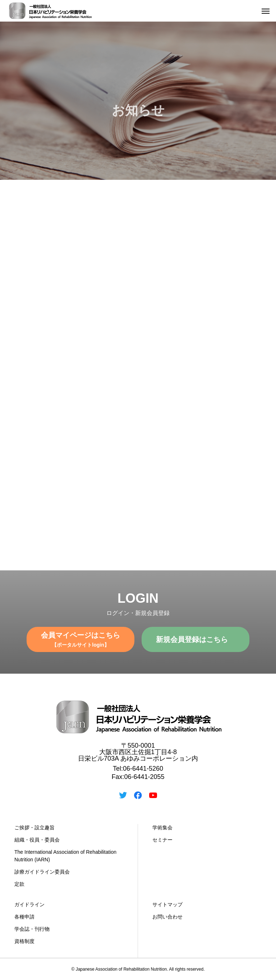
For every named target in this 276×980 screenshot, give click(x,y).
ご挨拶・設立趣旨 (34, 828)
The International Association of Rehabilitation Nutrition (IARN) (65, 856)
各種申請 (24, 917)
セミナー (162, 840)
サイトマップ (167, 904)
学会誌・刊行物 (32, 929)
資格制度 (24, 941)
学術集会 (162, 828)
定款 (19, 884)
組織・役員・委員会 (37, 840)
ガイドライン (29, 904)
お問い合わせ (167, 917)
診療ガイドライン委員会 (42, 872)
